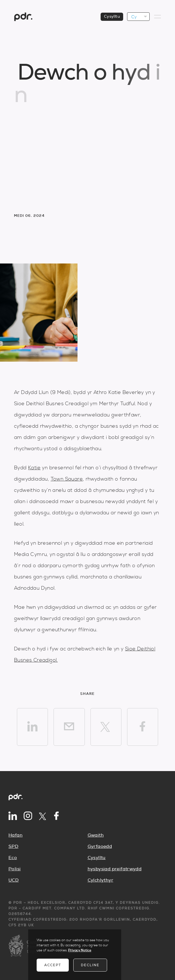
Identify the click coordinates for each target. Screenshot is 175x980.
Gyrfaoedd (100, 846)
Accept (53, 965)
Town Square (67, 479)
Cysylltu (97, 858)
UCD (14, 880)
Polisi (15, 869)
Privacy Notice (80, 950)
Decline (90, 965)
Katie (34, 468)
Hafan (15, 835)
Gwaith (96, 835)
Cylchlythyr (100, 880)
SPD (13, 846)
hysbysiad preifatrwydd (115, 869)
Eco (13, 858)
